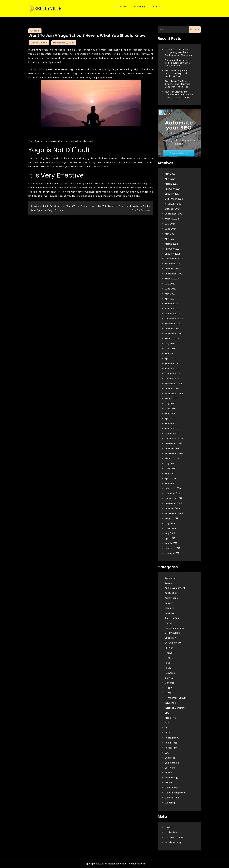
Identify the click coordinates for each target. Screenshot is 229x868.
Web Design (172, 788)
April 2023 (170, 299)
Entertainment (173, 643)
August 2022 (172, 339)
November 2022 (174, 324)
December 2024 (174, 199)
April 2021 (170, 419)
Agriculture (171, 578)
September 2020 (174, 453)
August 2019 (172, 518)
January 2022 (172, 374)
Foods (168, 668)
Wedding (170, 803)
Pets (167, 733)
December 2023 (174, 259)
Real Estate (171, 743)
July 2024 (170, 224)
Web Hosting (172, 798)
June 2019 (170, 528)
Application (171, 593)
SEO (167, 753)
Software (170, 768)
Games (169, 678)
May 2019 (170, 533)
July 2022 (170, 344)
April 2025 (170, 179)
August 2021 (172, 398)
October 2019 (172, 508)
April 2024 (170, 239)
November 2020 (174, 443)
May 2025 (170, 174)
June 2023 (171, 289)
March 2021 (171, 424)
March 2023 (171, 304)
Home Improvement (176, 698)
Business (170, 613)
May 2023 (170, 294)
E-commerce (172, 633)
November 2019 (174, 503)
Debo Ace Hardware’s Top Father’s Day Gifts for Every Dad (177, 63)
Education (171, 638)
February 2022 (173, 369)
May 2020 (170, 473)
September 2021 (174, 394)
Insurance (170, 703)
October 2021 (172, 389)
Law (167, 713)
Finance (169, 653)
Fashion (169, 648)
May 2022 (170, 354)
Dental (169, 623)
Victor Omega (39, 43)
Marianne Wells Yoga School (66, 69)
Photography (172, 738)
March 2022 (171, 364)
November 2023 (174, 264)
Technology (139, 6)
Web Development (176, 793)
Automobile (171, 598)
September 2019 (174, 513)
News (168, 723)
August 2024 (172, 219)
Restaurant (171, 748)
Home (123, 6)
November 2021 (173, 384)
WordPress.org (173, 842)
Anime (169, 583)
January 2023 (172, 314)
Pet (167, 728)
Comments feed (174, 837)
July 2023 (170, 284)
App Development (175, 588)
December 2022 (174, 319)
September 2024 (174, 214)
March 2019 (171, 543)
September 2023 (174, 274)
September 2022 (174, 334)
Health (169, 688)
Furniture (170, 673)
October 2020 (173, 448)
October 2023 (173, 269)
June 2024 (171, 229)
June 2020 (171, 468)
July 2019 (170, 523)
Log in (168, 827)
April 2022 (170, 359)
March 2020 (172, 483)
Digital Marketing (174, 628)
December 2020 (174, 439)
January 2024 (173, 254)
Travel (168, 783)
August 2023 (172, 279)
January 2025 (172, 194)
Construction (172, 618)
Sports (169, 773)
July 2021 (170, 404)
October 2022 (173, 329)
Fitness (169, 658)
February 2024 (173, 249)
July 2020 (170, 463)
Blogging (170, 608)
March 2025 (171, 184)
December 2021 (174, 379)
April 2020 (170, 478)
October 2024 (173, 209)
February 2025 (173, 189)
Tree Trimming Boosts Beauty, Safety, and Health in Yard (177, 73)
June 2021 (170, 409)
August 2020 (172, 458)
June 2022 (171, 349)
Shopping (170, 758)
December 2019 (174, 498)
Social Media (172, 763)
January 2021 (172, 434)
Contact (156, 6)
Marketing (170, 718)
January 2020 (172, 493)
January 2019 (172, 553)
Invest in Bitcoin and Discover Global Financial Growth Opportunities (179, 95)
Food (168, 663)
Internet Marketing (175, 708)
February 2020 (173, 488)
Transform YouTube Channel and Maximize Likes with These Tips (178, 84)
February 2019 (173, 548)
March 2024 (172, 244)
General (35, 31)
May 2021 (170, 414)
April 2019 (170, 538)
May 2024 (170, 234)
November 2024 (174, 204)
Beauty (169, 603)
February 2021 (173, 429)
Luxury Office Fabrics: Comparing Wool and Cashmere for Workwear (179, 52)
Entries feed (172, 832)
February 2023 (173, 309)
